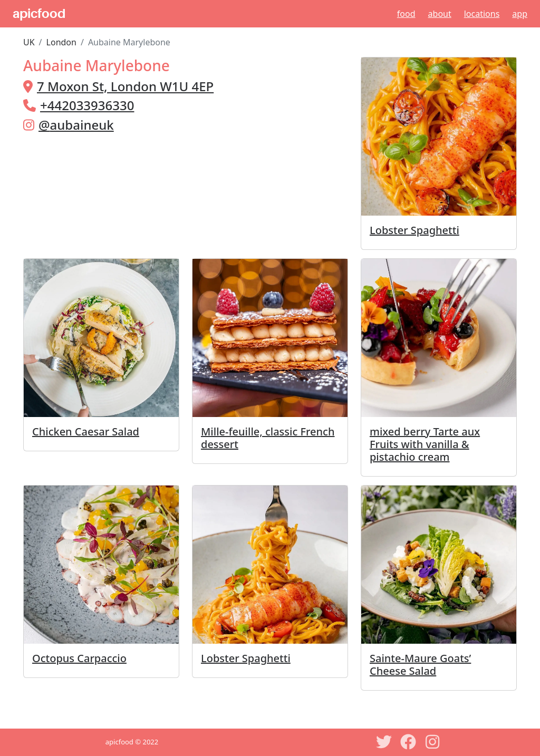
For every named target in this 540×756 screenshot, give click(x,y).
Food (406, 14)
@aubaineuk (76, 125)
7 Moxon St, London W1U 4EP (125, 86)
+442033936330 (87, 105)
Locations (482, 14)
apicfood (39, 14)
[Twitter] (384, 742)
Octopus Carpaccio (79, 658)
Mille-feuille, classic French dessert (268, 438)
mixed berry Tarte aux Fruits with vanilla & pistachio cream (425, 444)
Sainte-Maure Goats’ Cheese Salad (420, 665)
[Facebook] (408, 742)
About (440, 14)
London (61, 42)
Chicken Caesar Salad (86, 432)
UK (29, 42)
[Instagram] (432, 742)
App (520, 14)
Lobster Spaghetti (414, 230)
